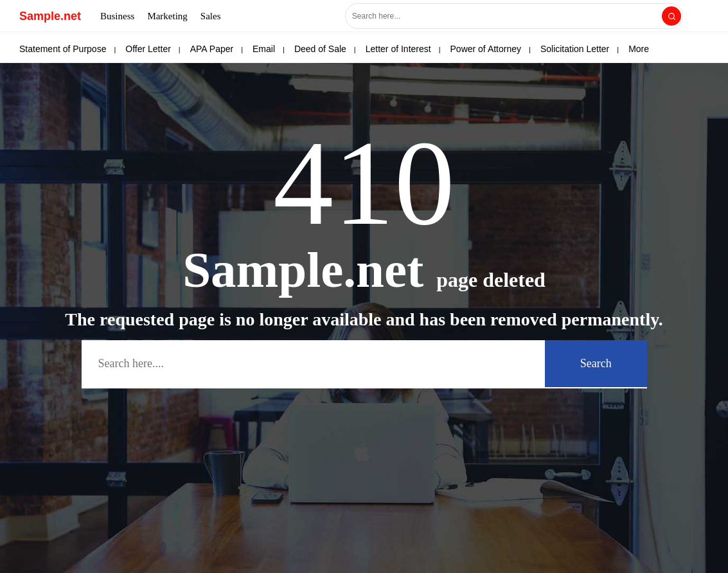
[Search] (671, 16)
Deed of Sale (320, 49)
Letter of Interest (398, 49)
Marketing (167, 16)
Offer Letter (148, 49)
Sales (211, 16)
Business (117, 16)
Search (596, 363)
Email (264, 49)
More (639, 49)
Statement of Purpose (63, 49)
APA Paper (212, 49)
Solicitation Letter (575, 49)
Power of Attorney (486, 49)
